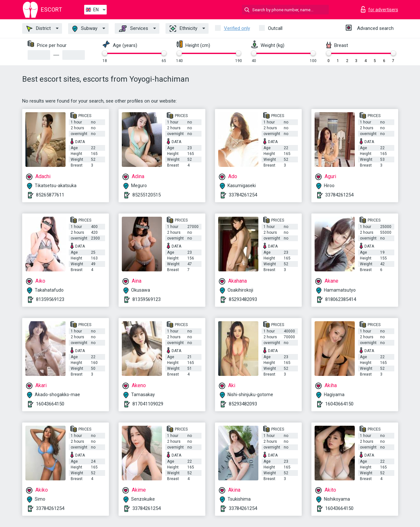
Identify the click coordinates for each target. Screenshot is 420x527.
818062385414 (341, 299)
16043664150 (50, 404)
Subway (85, 29)
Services (134, 29)
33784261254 (243, 195)
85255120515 (147, 195)
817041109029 (148, 404)
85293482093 (243, 299)
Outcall (275, 28)
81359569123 (50, 299)
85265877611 (50, 195)
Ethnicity (183, 29)
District (39, 29)
